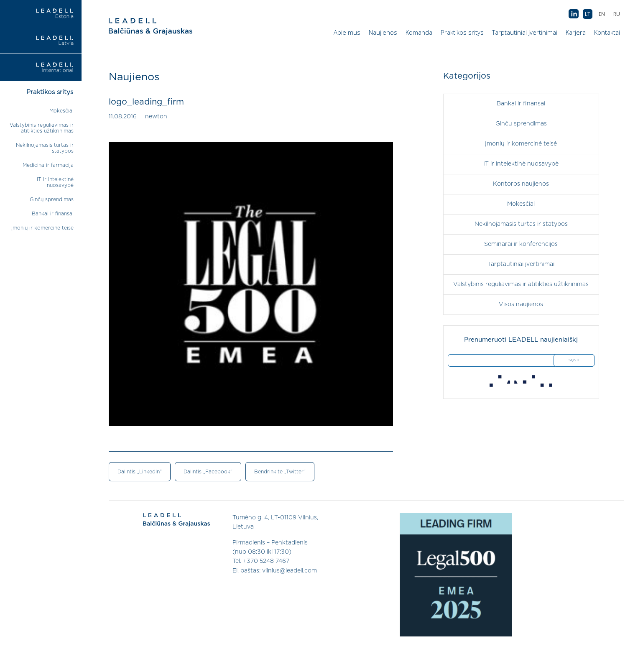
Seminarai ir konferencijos (521, 244)
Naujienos (383, 32)
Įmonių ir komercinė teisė (42, 228)
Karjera (576, 32)
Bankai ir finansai (53, 214)
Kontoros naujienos (521, 184)
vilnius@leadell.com (290, 571)
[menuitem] (617, 14)
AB (574, 14)
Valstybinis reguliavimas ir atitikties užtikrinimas (521, 284)
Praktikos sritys (462, 32)
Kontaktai (607, 32)
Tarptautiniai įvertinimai (525, 32)
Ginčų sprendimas (52, 199)
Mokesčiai (61, 111)
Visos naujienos (521, 304)
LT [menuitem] (588, 14)
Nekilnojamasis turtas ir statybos (521, 224)
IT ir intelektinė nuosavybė (521, 164)
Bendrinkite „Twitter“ (280, 472)
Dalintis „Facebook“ (208, 472)
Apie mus (347, 32)
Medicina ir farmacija (48, 165)
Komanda (419, 32)
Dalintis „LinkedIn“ (140, 472)
